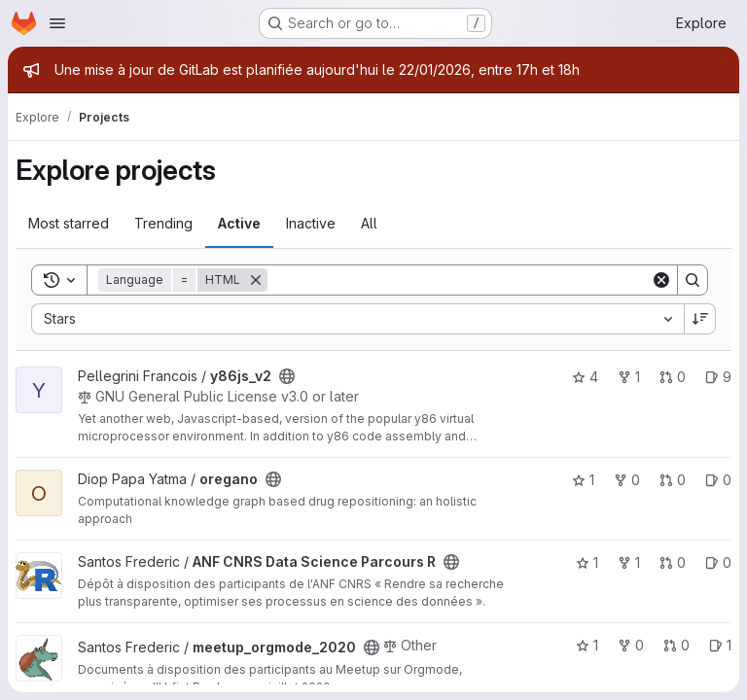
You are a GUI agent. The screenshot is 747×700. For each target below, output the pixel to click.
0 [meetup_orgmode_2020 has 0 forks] (631, 645)
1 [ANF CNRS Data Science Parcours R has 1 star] (587, 562)
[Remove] (256, 280)
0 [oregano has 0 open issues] (718, 480)
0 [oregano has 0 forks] (627, 480)
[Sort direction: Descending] (700, 319)
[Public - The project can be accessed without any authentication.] (287, 376)
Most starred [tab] (69, 223)
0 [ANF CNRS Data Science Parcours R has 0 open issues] (718, 562)
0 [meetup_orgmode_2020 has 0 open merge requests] (676, 645)
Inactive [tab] (311, 223)
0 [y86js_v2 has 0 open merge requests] (673, 377)
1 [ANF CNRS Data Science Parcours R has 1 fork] (629, 562)
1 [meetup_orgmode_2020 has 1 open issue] (720, 645)
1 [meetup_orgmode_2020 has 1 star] (587, 645)
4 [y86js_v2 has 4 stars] (585, 377)
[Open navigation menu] (57, 23)
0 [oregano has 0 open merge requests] (673, 480)
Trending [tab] (163, 223)
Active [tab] (239, 223)
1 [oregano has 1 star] (583, 480)
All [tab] (369, 223)
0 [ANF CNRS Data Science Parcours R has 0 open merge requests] (673, 562)
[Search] (459, 280)
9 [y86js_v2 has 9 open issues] (718, 377)
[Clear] (661, 280)
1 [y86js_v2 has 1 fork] (629, 377)
